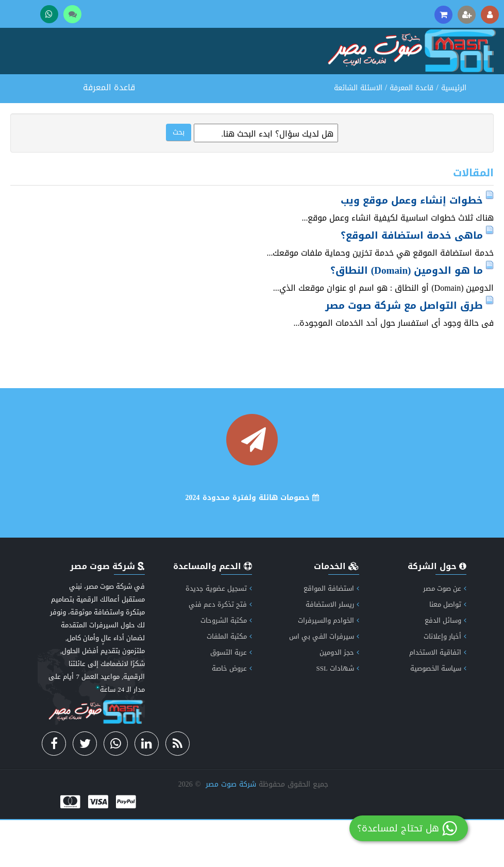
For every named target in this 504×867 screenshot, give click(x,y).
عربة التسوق (231, 699)
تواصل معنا (448, 651)
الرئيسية (454, 135)
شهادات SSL (337, 715)
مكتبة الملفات (229, 683)
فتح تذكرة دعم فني (220, 651)
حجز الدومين (339, 699)
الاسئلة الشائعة (358, 135)
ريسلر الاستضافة (332, 651)
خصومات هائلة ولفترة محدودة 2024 (252, 545)
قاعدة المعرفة (411, 135)
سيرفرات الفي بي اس (324, 683)
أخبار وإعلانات (445, 683)
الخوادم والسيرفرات (329, 667)
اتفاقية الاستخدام (438, 699)
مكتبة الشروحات (226, 667)
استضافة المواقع (331, 635)
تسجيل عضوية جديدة (219, 635)
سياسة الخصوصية (438, 715)
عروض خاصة (232, 715)
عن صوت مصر (445, 635)
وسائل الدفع (446, 667)
